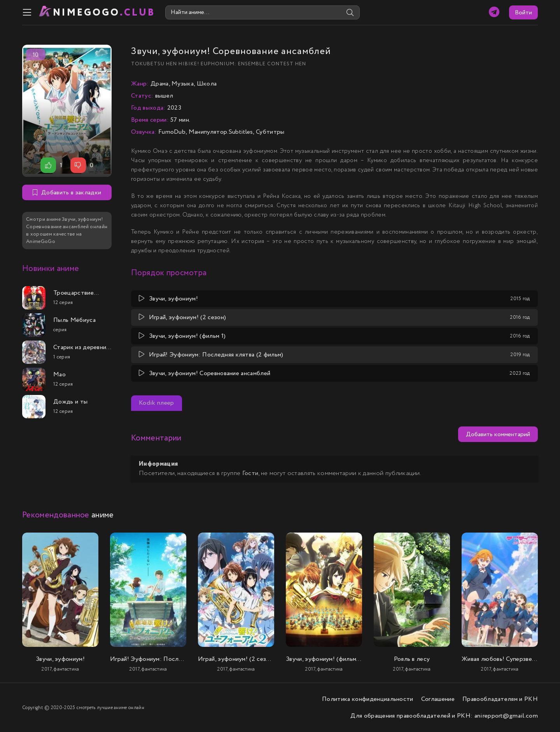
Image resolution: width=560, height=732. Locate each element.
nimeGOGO (104, 13)
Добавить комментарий (498, 434)
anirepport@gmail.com (506, 716)
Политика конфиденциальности (368, 699)
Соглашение (438, 699)
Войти (523, 13)
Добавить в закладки (67, 193)
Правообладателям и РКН (500, 699)
